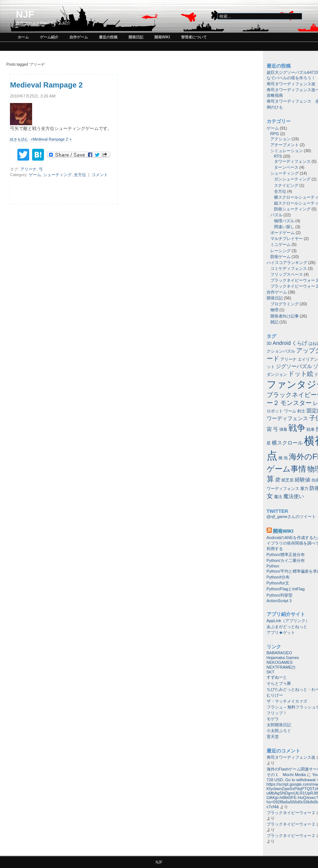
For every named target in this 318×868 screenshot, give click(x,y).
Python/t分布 (278, 577)
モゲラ (273, 719)
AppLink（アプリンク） (288, 621)
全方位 (80, 175)
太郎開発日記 (279, 725)
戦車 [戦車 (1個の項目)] (311, 429)
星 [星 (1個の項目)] (269, 443)
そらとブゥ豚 (279, 683)
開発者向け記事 (285, 316)
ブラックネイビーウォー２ (291, 813)
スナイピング (286, 185)
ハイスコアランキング (287, 263)
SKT (271, 672)
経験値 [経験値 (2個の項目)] (302, 480)
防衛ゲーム (281, 257)
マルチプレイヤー (287, 239)
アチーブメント (285, 145)
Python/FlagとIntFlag (286, 589)
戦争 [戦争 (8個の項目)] (297, 428)
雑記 (274, 322)
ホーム (23, 37)
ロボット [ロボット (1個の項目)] (275, 411)
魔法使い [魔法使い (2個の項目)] (294, 496)
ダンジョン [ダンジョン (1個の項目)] (277, 374)
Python (273, 566)
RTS (278, 156)
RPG (275, 134)
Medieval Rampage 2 (46, 85)
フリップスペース (287, 274)
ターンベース (286, 167)
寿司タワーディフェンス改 (291, 84)
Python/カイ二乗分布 (286, 560)
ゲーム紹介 (49, 37)
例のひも (275, 107)
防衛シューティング (292, 209)
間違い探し (284, 227)
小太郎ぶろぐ (279, 731)
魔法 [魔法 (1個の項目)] (278, 497)
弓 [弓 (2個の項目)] (276, 429)
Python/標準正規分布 (286, 555)
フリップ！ (277, 713)
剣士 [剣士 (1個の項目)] (301, 411)
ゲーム (35, 175)
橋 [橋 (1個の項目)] (281, 458)
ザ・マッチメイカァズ (287, 701)
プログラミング (285, 304)
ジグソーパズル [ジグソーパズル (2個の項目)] (294, 366)
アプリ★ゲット (281, 632)
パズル (276, 215)
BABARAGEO (279, 653)
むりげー (275, 695)
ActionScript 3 (279, 601)
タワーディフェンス (292, 161)
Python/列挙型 (280, 595)
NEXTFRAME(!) (281, 667)
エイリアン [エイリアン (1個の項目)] (308, 359)
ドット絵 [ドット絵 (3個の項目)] (301, 374)
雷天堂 (273, 737)
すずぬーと (277, 677)
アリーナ (28, 169)
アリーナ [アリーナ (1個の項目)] (288, 359)
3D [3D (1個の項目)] (269, 343)
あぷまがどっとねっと (287, 627)
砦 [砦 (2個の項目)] (278, 480)
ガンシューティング (292, 179)
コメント (100, 175)
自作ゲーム (79, 37)
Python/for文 (278, 583)
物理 (274, 310)
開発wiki (162, 37)
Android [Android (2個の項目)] (282, 343)
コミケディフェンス (289, 268)
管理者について (194, 37)
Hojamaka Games (283, 658)
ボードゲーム (283, 233)
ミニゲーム (281, 244)
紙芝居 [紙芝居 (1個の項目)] (288, 480)
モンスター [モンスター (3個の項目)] (296, 403)
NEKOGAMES (280, 662)
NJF (25, 14)
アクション (281, 139)
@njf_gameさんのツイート (291, 517)
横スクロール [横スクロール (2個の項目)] (287, 443)
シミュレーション (287, 151)
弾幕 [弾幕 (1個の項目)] (283, 429)
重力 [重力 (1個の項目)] (304, 488)
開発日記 (136, 37)
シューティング (57, 175)
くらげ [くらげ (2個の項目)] (300, 343)
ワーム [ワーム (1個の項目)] (290, 411)
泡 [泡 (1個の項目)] (286, 458)
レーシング (281, 251)
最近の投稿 (108, 37)
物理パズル (284, 221)
